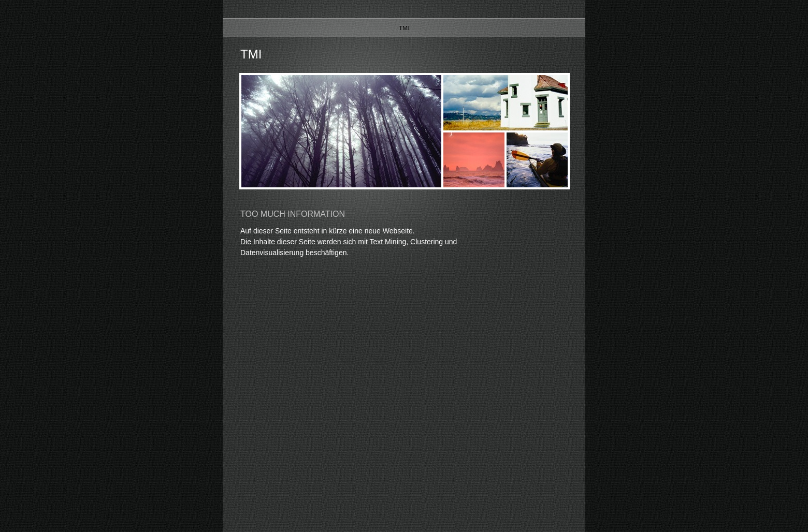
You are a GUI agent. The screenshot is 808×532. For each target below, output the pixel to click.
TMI (404, 28)
